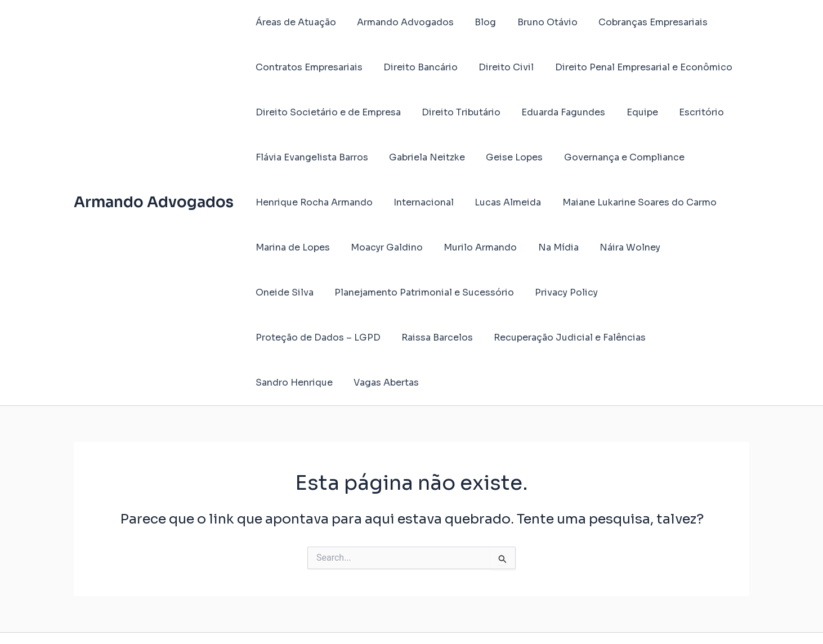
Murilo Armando (473, 247)
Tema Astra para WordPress (533, 616)
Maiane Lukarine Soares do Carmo (629, 202)
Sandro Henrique (552, 337)
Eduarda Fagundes (556, 112)
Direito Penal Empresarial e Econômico (633, 67)
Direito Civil (499, 67)
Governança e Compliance (614, 157)
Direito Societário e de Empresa (326, 112)
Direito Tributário (457, 112)
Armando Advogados (154, 180)
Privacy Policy (483, 292)
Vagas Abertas (641, 337)
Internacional (419, 202)
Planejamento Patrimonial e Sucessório (344, 292)
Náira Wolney (616, 247)
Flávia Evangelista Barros (310, 157)
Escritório (688, 112)
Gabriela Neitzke (422, 157)
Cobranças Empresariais (639, 22)
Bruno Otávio (537, 22)
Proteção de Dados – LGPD (595, 292)
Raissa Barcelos (290, 337)
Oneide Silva (694, 247)
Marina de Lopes (291, 247)
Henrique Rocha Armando (312, 202)
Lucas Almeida (500, 202)
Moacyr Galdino (382, 247)
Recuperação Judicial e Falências (419, 337)
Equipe (632, 112)
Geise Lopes (507, 157)
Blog (478, 22)
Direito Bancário (416, 67)
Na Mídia (548, 247)
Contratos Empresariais (307, 67)
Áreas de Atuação (294, 22)
